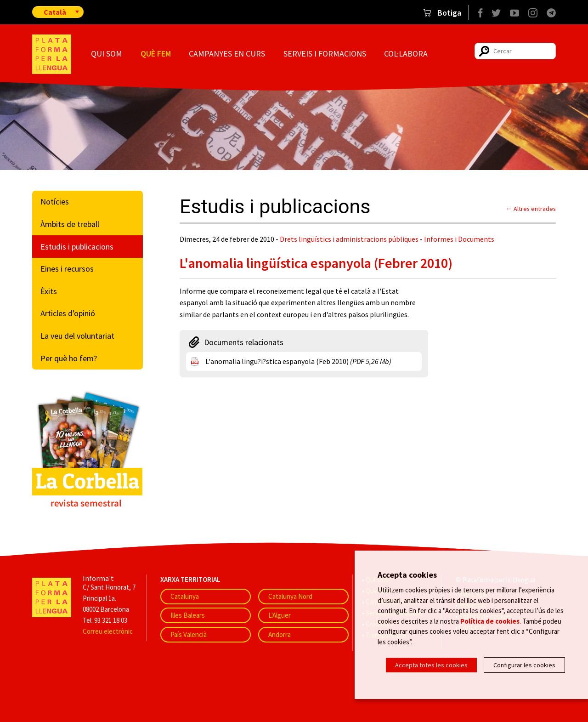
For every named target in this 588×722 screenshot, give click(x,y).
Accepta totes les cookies (431, 665)
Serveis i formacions (325, 54)
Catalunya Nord (290, 596)
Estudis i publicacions (77, 247)
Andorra (280, 634)
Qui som (107, 54)
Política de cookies (490, 622)
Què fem (156, 54)
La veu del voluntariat (77, 336)
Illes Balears (188, 615)
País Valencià (189, 634)
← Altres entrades (531, 209)
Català (55, 12)
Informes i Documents (459, 239)
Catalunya (185, 596)
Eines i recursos (67, 269)
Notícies (55, 202)
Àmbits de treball (70, 224)
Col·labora (406, 54)
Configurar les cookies (524, 665)
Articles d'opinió (68, 313)
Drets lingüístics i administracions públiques (349, 239)
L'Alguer (280, 615)
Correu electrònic (108, 631)
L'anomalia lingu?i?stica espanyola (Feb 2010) (298, 361)
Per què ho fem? (69, 358)
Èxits (49, 291)
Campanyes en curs (227, 54)
